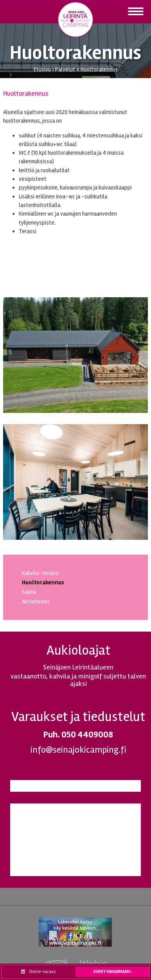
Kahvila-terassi (40, 573)
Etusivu (42, 70)
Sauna (29, 592)
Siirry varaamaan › (113, 972)
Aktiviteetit (36, 602)
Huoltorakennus (99, 70)
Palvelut (65, 70)
